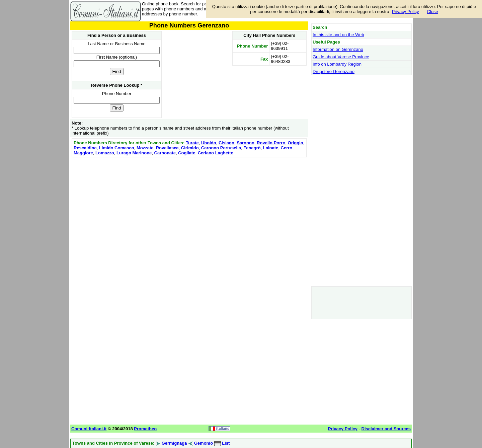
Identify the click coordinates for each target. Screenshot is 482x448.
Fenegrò (252, 148)
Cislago (226, 143)
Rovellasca (167, 148)
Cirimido (190, 148)
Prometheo (145, 429)
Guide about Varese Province (341, 57)
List (226, 443)
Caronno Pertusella (221, 148)
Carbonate (165, 153)
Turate (192, 143)
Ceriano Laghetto (216, 153)
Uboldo (209, 143)
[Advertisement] (189, 206)
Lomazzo (105, 153)
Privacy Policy (406, 12)
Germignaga (174, 443)
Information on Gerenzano (338, 49)
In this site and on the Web (338, 35)
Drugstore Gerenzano (334, 71)
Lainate (271, 148)
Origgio (296, 143)
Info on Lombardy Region (337, 64)
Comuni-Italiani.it (89, 429)
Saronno (246, 143)
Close (433, 12)
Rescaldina (85, 148)
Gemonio (204, 443)
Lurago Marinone (134, 153)
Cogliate (187, 153)
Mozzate (145, 148)
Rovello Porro (271, 143)
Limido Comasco (117, 148)
